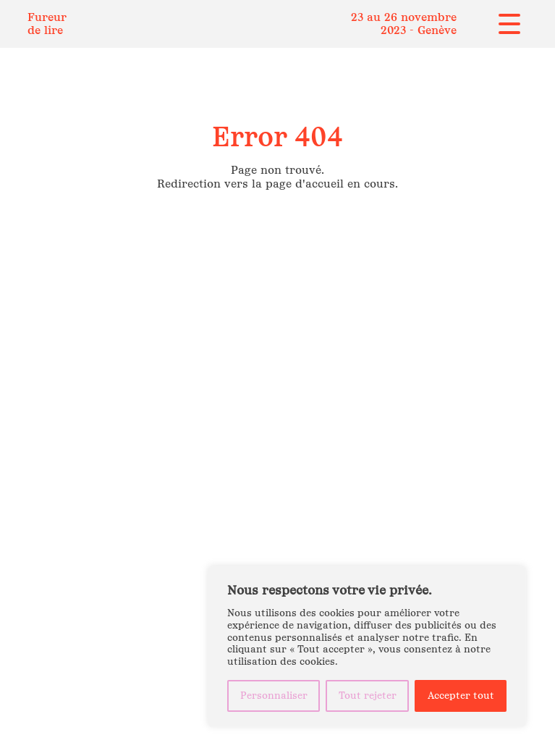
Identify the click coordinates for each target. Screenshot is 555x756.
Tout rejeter (368, 696)
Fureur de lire (47, 24)
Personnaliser (274, 696)
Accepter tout (461, 696)
